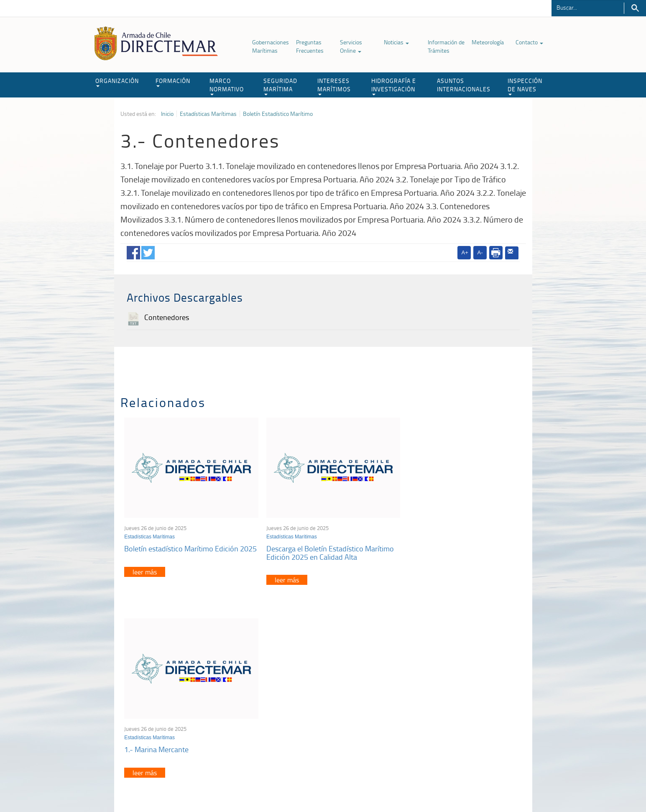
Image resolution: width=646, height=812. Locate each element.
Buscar (635, 8)
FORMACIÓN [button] (173, 82)
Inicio (167, 114)
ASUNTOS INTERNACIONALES (464, 85)
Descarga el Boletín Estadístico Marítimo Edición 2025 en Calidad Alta (320, 547)
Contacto (529, 42)
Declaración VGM (463, 713)
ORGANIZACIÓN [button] (117, 82)
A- (480, 252)
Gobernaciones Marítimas (271, 46)
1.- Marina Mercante (427, 543)
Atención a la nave (464, 692)
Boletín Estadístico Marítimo (278, 114)
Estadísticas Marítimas (208, 114)
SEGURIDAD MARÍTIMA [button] (280, 86)
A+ (465, 252)
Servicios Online (351, 46)
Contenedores (167, 317)
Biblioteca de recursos (231, 786)
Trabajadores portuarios (471, 703)
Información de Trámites (446, 46)
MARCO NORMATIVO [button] (227, 86)
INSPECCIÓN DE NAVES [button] (525, 86)
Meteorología (488, 42)
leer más (145, 574)
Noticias (396, 42)
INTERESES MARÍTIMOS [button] (334, 86)
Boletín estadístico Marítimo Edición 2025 (182, 547)
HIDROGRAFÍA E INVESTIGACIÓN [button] (394, 86)
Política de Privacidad (175, 786)
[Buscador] (588, 7)
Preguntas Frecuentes (310, 46)
